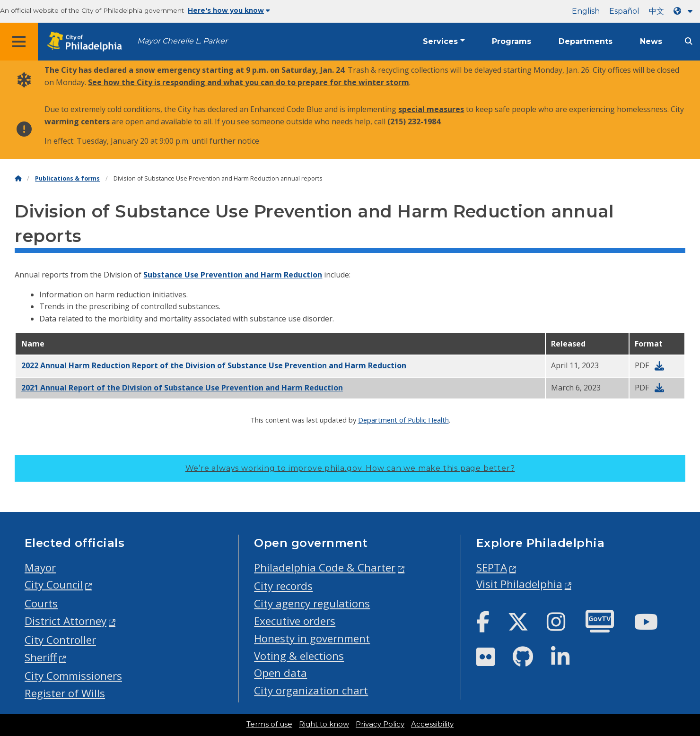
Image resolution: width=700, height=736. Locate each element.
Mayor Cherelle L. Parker (182, 41)
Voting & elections (299, 656)
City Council (54, 584)
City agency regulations (312, 603)
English (586, 11)
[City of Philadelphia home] (87, 42)
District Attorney (66, 621)
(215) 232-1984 (414, 121)
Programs (512, 41)
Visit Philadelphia (519, 584)
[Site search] (689, 41)
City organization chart (311, 690)
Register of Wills (65, 693)
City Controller (60, 640)
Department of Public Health (403, 420)
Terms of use (269, 724)
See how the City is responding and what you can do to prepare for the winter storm (249, 82)
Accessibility (432, 724)
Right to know (324, 724)
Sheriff (41, 657)
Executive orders (295, 621)
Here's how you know (229, 10)
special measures (431, 109)
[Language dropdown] (685, 11)
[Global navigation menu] (19, 42)
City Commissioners (73, 676)
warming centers (77, 121)
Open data (280, 673)
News (651, 41)
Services (440, 41)
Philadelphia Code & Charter (325, 567)
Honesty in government (312, 638)
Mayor (40, 567)
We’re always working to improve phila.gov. (350, 468)
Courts (41, 603)
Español (624, 11)
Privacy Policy (380, 724)
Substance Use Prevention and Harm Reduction (233, 275)
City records (283, 586)
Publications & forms (67, 178)
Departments (586, 41)
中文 (656, 11)
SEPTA (492, 567)
